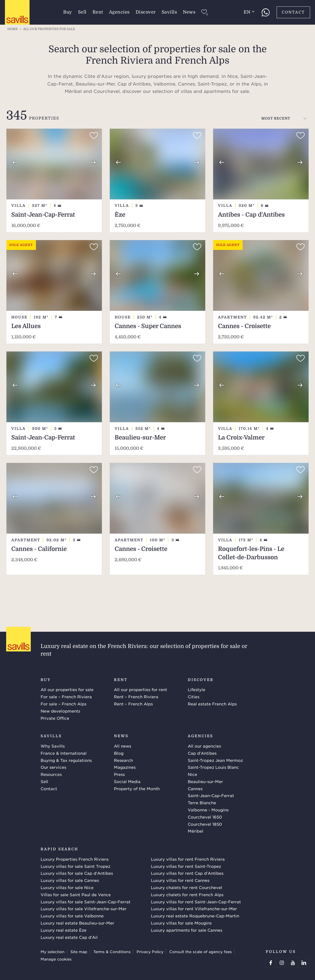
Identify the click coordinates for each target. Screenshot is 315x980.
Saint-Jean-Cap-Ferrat (211, 795)
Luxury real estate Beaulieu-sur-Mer (77, 923)
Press (119, 774)
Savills (169, 12)
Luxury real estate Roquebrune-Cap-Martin (195, 916)
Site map (79, 952)
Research (123, 760)
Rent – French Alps (133, 704)
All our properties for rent (141, 689)
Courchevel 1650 (205, 817)
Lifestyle (197, 689)
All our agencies (204, 746)
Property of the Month (137, 788)
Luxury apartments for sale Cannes (187, 930)
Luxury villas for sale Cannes (70, 880)
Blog (119, 753)
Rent (98, 12)
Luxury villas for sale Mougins (181, 923)
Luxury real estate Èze (63, 930)
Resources (51, 774)
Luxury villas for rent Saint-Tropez (186, 866)
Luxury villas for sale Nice (67, 887)
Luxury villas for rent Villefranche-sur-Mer (194, 909)
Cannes (195, 788)
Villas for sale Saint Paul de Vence (76, 894)
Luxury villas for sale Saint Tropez (75, 866)
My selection (53, 952)
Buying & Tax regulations (66, 760)
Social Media (127, 781)
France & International (64, 753)
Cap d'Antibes (202, 753)
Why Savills (53, 746)
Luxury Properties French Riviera (75, 859)
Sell (82, 12)
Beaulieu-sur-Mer (205, 781)
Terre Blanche (202, 803)
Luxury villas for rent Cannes (180, 880)
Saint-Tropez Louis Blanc (213, 767)
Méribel (196, 831)
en (249, 12)
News (189, 12)
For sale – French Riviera (66, 697)
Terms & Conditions (112, 952)
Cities (194, 697)
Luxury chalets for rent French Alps (187, 894)
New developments (60, 711)
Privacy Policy (150, 952)
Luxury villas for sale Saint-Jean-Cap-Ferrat (86, 902)
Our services (53, 767)
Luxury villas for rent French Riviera (188, 859)
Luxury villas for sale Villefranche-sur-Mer (84, 909)
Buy (68, 12)
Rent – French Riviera (136, 697)
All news (123, 746)
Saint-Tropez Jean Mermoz (215, 760)
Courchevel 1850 (205, 824)
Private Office (55, 718)
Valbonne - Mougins (208, 810)
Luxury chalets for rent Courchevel (187, 887)
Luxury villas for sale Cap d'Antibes (77, 873)
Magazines (125, 767)
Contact (293, 12)
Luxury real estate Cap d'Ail (69, 937)
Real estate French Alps (212, 704)
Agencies (119, 12)
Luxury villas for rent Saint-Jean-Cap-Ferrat (196, 902)
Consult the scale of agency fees (201, 952)
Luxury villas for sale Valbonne (72, 916)
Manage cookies (56, 959)
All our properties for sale (67, 689)
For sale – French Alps (63, 704)
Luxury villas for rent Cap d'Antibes (187, 873)
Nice (192, 774)
